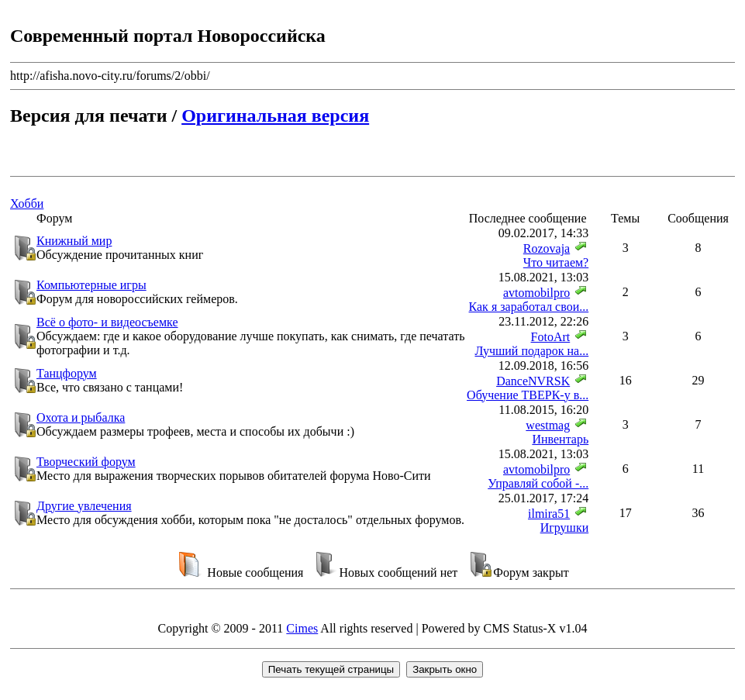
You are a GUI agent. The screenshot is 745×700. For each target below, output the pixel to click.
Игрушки (565, 528)
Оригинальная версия (275, 116)
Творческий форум (86, 462)
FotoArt (551, 337)
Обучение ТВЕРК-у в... (528, 395)
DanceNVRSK (533, 381)
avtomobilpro (536, 293)
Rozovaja (547, 248)
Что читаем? (556, 262)
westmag (548, 425)
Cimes (302, 628)
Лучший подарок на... (531, 351)
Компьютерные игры (91, 285)
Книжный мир (74, 241)
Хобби (27, 203)
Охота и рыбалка (81, 417)
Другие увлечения (84, 506)
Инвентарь (560, 439)
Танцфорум (67, 373)
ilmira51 (549, 514)
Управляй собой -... (538, 483)
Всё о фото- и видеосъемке (107, 322)
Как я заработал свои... (529, 307)
